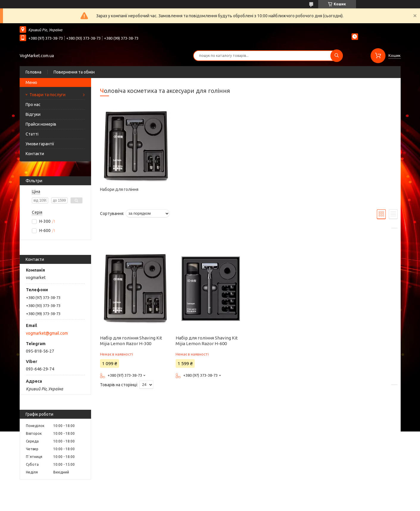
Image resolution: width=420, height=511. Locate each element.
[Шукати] (337, 56)
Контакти (35, 154)
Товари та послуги (47, 95)
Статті (32, 134)
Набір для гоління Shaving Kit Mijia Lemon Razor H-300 (131, 341)
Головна (33, 72)
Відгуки (33, 114)
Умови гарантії (40, 144)
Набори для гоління (119, 189)
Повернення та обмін (74, 72)
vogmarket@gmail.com (47, 333)
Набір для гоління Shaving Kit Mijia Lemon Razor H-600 (207, 341)
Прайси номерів (41, 124)
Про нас (33, 105)
